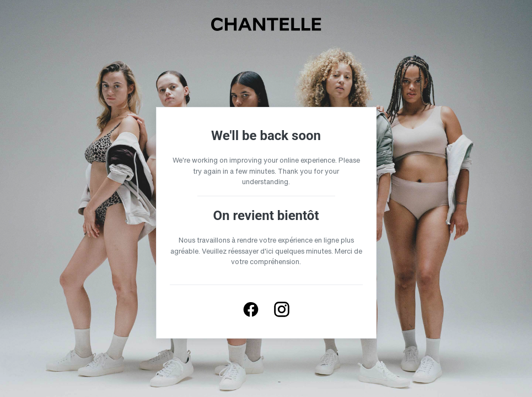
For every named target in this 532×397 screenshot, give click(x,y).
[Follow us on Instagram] (282, 309)
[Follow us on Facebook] (251, 309)
